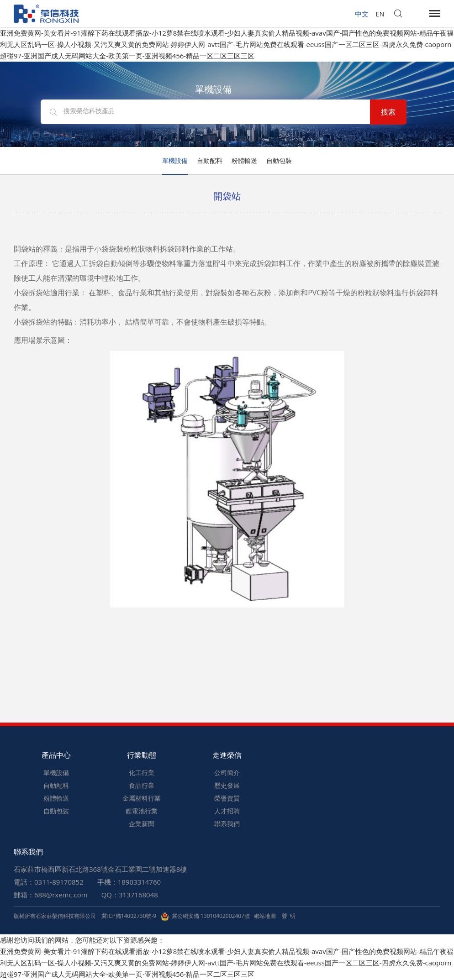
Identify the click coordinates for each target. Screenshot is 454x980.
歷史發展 (227, 785)
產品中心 (56, 755)
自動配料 (210, 160)
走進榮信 (227, 755)
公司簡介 (227, 773)
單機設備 (175, 160)
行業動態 (142, 755)
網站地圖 (265, 916)
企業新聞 (142, 824)
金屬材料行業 (142, 798)
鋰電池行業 (142, 811)
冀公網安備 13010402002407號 (205, 916)
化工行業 (142, 773)
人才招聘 (227, 811)
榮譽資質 (227, 798)
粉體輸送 (244, 160)
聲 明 (289, 916)
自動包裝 (279, 160)
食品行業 (142, 785)
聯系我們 (227, 824)
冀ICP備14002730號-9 (129, 916)
